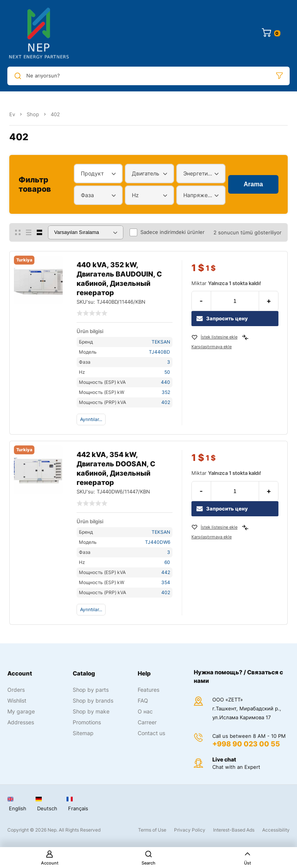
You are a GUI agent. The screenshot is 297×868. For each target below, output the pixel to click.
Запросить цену (222, 319)
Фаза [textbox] (87, 195)
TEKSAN (161, 342)
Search (148, 858)
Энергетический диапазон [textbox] (199, 173)
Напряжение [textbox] (199, 195)
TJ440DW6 (158, 542)
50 (167, 372)
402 (166, 402)
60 (167, 562)
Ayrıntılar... (91, 419)
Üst (247, 858)
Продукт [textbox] (92, 173)
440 (166, 382)
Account (50, 858)
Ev (12, 114)
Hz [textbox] (135, 195)
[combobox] (98, 174)
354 (166, 582)
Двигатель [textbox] (146, 173)
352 (166, 392)
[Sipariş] (86, 232)
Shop (33, 114)
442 (166, 572)
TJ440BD (160, 352)
